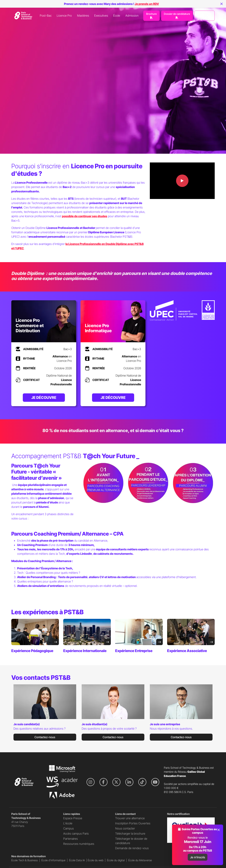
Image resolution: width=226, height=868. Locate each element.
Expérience (32, 651)
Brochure (151, 16)
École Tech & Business (25, 860)
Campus (69, 828)
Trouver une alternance (130, 818)
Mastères (83, 16)
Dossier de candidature (177, 16)
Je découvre (44, 398)
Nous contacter (125, 828)
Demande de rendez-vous (132, 848)
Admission (132, 16)
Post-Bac (46, 16)
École (117, 16)
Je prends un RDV (147, 4)
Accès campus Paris (76, 833)
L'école (68, 823)
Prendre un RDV (204, 16)
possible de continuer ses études (85, 216)
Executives (101, 16)
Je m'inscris (198, 857)
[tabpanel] (45, 714)
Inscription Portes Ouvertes (133, 823)
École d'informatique (53, 860)
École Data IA (77, 860)
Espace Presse (73, 818)
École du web (96, 860)
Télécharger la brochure (130, 833)
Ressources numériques (79, 844)
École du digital (116, 860)
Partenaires (71, 839)
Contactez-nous (45, 737)
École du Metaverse (140, 860)
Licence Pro (64, 16)
